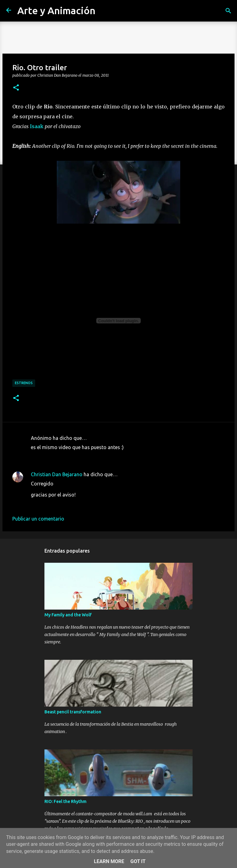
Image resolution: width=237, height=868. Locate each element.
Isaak (37, 126)
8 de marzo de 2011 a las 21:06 (66, 456)
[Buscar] (228, 11)
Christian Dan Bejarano (57, 474)
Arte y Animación (56, 10)
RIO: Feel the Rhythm (65, 801)
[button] (16, 88)
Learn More (109, 861)
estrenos (24, 383)
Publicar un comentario (38, 519)
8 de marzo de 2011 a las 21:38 (66, 504)
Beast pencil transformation (73, 712)
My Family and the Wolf (68, 615)
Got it (138, 861)
